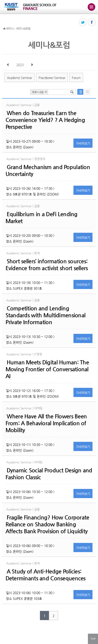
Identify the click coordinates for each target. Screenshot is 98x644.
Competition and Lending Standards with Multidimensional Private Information (46, 315)
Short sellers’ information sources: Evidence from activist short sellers (47, 265)
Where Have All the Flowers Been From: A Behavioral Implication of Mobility (46, 423)
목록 (80, 92)
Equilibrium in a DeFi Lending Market (42, 218)
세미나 (10, 28)
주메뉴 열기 (91, 7)
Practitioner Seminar (52, 78)
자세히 (83, 143)
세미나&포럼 (23, 28)
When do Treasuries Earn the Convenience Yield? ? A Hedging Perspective (45, 120)
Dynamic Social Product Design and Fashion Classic (49, 474)
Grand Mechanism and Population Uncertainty (48, 170)
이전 (8, 65)
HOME (4, 29)
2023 (20, 65)
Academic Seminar (20, 78)
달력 (87, 92)
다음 (32, 65)
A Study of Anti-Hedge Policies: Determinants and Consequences (46, 575)
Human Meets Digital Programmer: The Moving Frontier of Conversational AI (47, 369)
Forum (76, 78)
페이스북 (92, 22)
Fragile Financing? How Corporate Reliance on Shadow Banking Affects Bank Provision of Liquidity (47, 524)
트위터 (83, 22)
